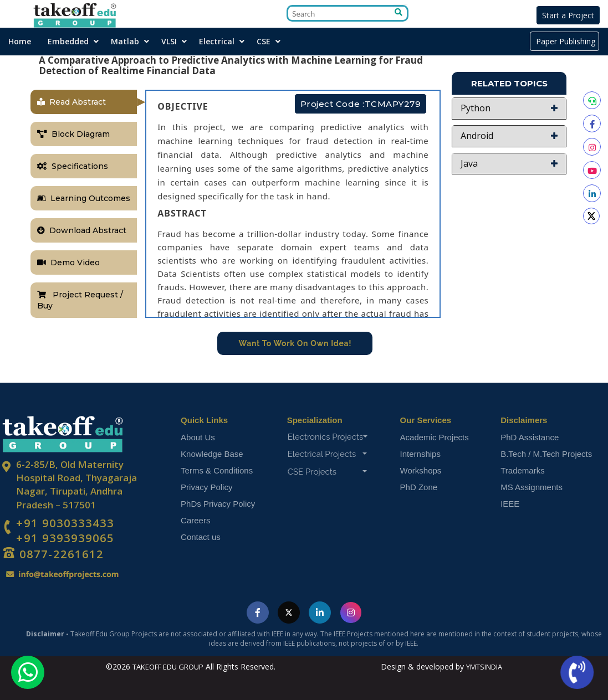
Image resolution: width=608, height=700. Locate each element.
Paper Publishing (564, 41)
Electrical (217, 41)
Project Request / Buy (80, 300)
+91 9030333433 (65, 523)
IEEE (510, 504)
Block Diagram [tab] (73, 134)
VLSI (169, 41)
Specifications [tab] (73, 166)
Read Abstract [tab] (71, 102)
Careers (195, 520)
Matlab (125, 41)
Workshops (421, 470)
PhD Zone (419, 487)
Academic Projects (435, 437)
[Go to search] (400, 13)
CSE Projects (327, 472)
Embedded (68, 41)
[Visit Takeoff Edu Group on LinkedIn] (320, 613)
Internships (420, 454)
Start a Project (568, 15)
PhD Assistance (530, 437)
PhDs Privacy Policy (218, 504)
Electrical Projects (327, 454)
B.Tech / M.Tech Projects (546, 454)
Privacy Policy (206, 487)
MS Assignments (532, 487)
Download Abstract (82, 230)
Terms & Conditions (217, 470)
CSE (264, 41)
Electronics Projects (328, 437)
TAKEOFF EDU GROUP (168, 667)
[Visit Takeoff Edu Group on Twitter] (289, 613)
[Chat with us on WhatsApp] (28, 672)
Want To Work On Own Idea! (295, 343)
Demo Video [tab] (68, 262)
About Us (198, 437)
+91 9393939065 (65, 538)
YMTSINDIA (484, 667)
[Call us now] (577, 673)
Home (20, 41)
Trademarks (522, 470)
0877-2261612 (60, 554)
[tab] (509, 109)
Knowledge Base (212, 454)
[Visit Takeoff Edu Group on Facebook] (258, 613)
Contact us (201, 537)
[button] (509, 109)
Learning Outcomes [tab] (84, 198)
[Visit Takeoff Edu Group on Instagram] (351, 613)
